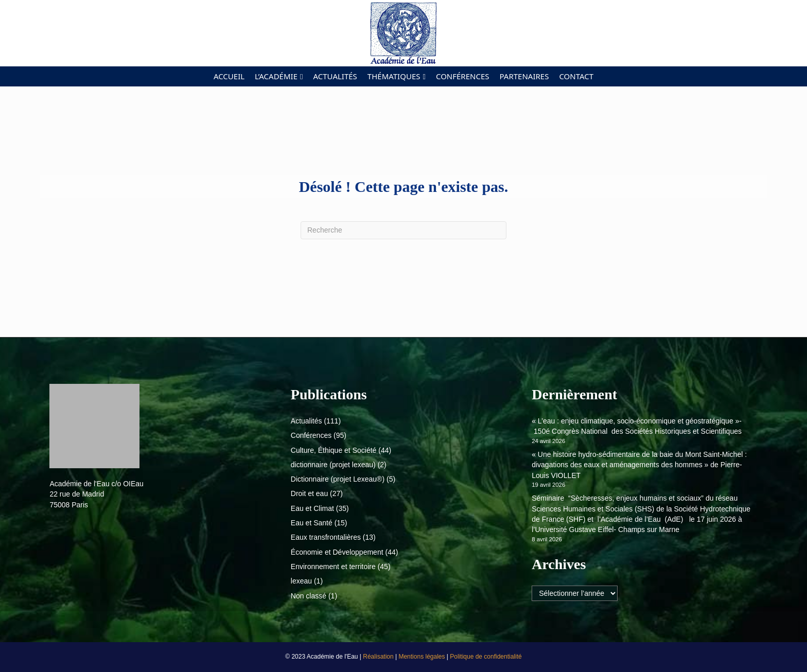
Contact (576, 76)
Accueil (229, 76)
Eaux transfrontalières (326, 537)
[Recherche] (403, 230)
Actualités (335, 76)
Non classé (309, 596)
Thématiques (394, 76)
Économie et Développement (337, 552)
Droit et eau (309, 493)
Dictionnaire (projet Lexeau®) (338, 479)
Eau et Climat (312, 508)
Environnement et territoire (333, 567)
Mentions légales (422, 657)
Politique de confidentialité (486, 657)
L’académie (276, 76)
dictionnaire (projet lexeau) (333, 465)
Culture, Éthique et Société (334, 450)
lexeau (301, 581)
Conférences (463, 76)
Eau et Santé (312, 523)
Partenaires (524, 76)
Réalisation (379, 657)
